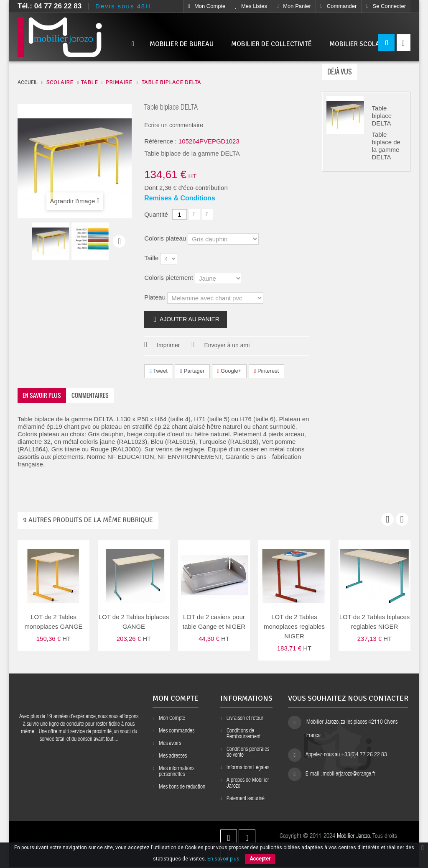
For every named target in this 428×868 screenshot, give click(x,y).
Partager (192, 371)
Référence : (160, 141)
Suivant (119, 241)
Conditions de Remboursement (243, 735)
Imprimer (168, 346)
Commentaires (90, 395)
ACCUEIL (28, 82)
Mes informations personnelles (177, 773)
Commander (339, 6)
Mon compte (207, 6)
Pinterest (267, 371)
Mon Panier (294, 6)
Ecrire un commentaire (174, 125)
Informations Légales (248, 769)
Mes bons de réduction (182, 789)
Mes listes (251, 6)
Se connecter (386, 6)
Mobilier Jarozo (353, 838)
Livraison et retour (245, 720)
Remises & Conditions (180, 198)
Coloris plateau (166, 238)
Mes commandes (177, 732)
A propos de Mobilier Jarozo (248, 785)
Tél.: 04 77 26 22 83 (50, 6)
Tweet (159, 371)
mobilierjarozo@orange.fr (349, 776)
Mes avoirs (170, 745)
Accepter (260, 859)
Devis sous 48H (123, 6)
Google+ (229, 371)
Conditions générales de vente (248, 754)
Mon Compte (172, 720)
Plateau (156, 297)
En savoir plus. (224, 859)
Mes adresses (173, 758)
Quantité (156, 214)
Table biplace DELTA (382, 117)
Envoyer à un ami (227, 346)
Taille (152, 258)
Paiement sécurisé (246, 800)
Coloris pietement (169, 278)
